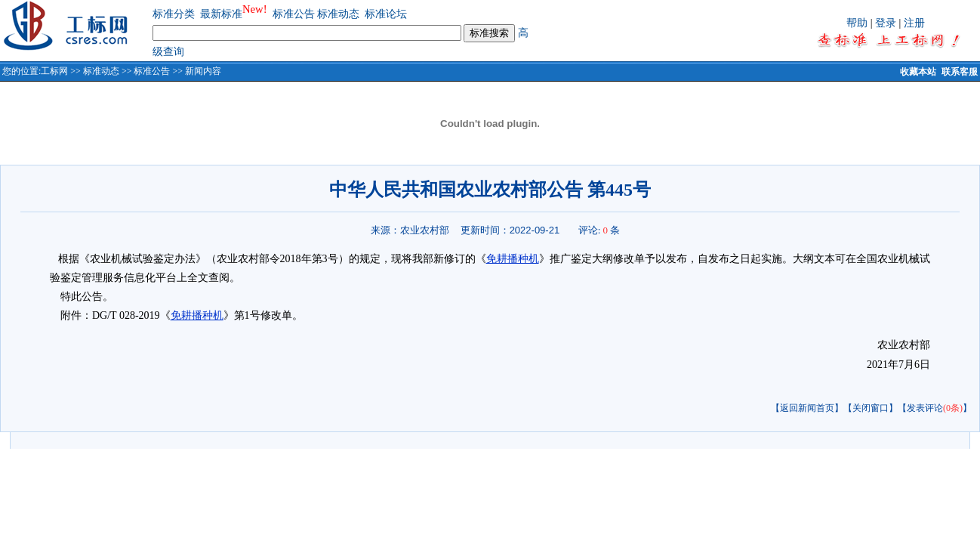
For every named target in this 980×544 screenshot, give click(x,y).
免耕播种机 (513, 259)
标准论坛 (386, 14)
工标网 (54, 71)
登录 (886, 23)
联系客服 (960, 72)
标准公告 (294, 14)
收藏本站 (918, 72)
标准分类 (174, 14)
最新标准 (221, 14)
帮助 (857, 23)
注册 (914, 23)
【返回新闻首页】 (807, 408)
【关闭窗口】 (871, 408)
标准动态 (338, 14)
